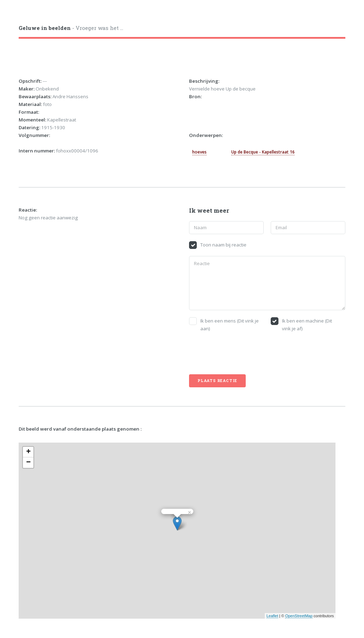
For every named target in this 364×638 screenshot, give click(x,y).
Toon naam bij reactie (223, 245)
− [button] (28, 463)
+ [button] (28, 452)
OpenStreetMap (299, 616)
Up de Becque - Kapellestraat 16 (263, 152)
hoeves (199, 152)
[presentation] (243, 354)
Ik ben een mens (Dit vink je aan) (230, 325)
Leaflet (272, 616)
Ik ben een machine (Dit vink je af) (307, 325)
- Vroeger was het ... (71, 28)
